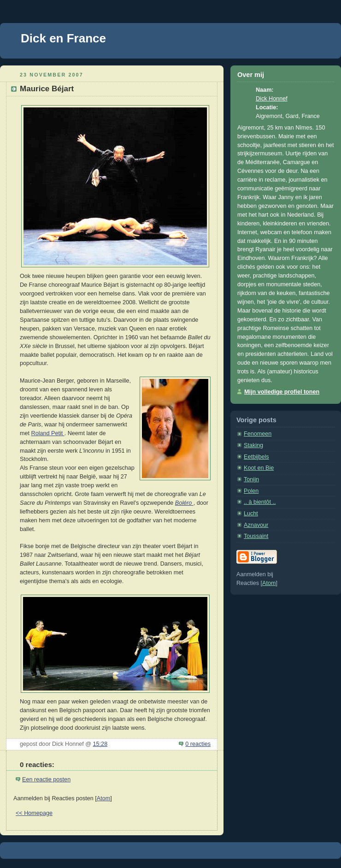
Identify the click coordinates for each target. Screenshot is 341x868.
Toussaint (256, 536)
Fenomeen (258, 434)
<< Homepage (34, 813)
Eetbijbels (256, 457)
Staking (253, 445)
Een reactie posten (46, 779)
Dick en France (63, 38)
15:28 (100, 744)
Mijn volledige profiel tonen (282, 392)
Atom (103, 798)
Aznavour (256, 525)
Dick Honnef (272, 99)
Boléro (184, 503)
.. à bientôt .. (260, 502)
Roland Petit (48, 433)
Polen (251, 491)
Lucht (251, 514)
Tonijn (251, 479)
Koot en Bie (259, 468)
